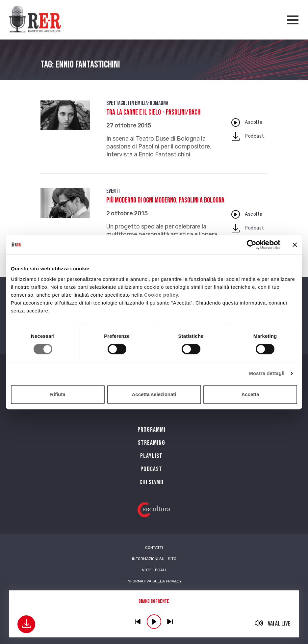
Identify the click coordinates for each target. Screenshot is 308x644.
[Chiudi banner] (295, 245)
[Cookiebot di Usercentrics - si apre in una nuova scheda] (252, 245)
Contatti (154, 548)
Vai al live (279, 624)
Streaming (152, 443)
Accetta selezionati (154, 394)
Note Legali (154, 570)
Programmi (152, 430)
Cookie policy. (162, 295)
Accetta (250, 394)
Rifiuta (58, 394)
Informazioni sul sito (154, 559)
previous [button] (138, 622)
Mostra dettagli (267, 373)
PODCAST (151, 469)
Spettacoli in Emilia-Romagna (137, 103)
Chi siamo (152, 482)
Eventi (113, 191)
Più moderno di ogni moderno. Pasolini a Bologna (165, 200)
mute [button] (259, 623)
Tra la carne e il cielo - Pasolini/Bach (153, 112)
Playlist (151, 456)
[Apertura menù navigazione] (293, 20)
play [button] (154, 622)
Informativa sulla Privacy (154, 581)
